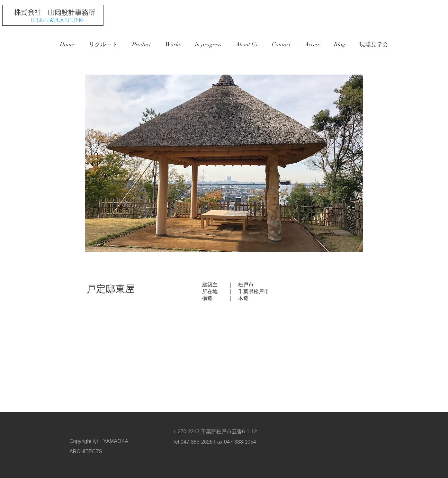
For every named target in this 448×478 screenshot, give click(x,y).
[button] (224, 163)
